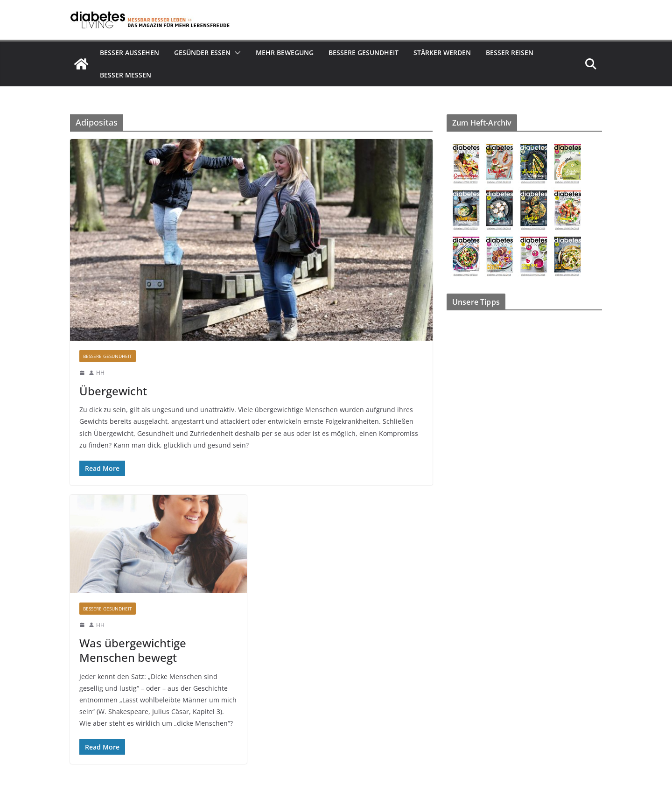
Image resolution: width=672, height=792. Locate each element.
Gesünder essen (202, 53)
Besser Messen (126, 75)
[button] (236, 53)
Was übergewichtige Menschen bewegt (133, 650)
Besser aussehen (129, 53)
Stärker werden (442, 53)
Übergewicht (113, 391)
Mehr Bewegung (285, 53)
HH (100, 373)
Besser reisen (510, 53)
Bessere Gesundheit (364, 53)
